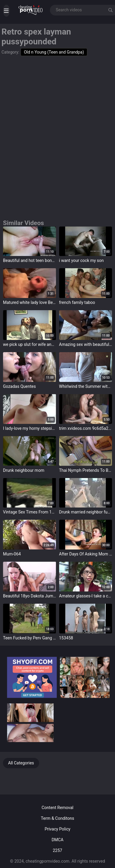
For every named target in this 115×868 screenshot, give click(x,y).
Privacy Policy (57, 829)
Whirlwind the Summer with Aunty (86, 386)
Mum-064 (12, 554)
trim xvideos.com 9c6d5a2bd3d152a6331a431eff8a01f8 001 (86, 428)
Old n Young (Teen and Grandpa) (54, 52)
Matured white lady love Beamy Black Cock (30, 302)
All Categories (21, 763)
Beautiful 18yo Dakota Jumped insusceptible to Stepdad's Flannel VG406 (30, 596)
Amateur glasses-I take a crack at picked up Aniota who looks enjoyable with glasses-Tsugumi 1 (86, 596)
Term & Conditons (57, 818)
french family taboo (77, 302)
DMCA (58, 840)
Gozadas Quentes (19, 386)
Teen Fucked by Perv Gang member (30, 638)
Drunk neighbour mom (24, 470)
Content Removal (57, 808)
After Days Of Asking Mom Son (86, 554)
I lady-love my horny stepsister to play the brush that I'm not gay (30, 428)
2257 (57, 850)
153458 (66, 638)
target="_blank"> (30, 241)
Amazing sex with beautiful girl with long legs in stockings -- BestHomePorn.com (86, 344)
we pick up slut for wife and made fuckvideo (30, 344)
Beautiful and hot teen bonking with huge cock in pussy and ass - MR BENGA (30, 260)
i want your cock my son (82, 260)
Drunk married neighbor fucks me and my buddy (86, 512)
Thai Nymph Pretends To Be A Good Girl (86, 470)
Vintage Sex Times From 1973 (30, 512)
